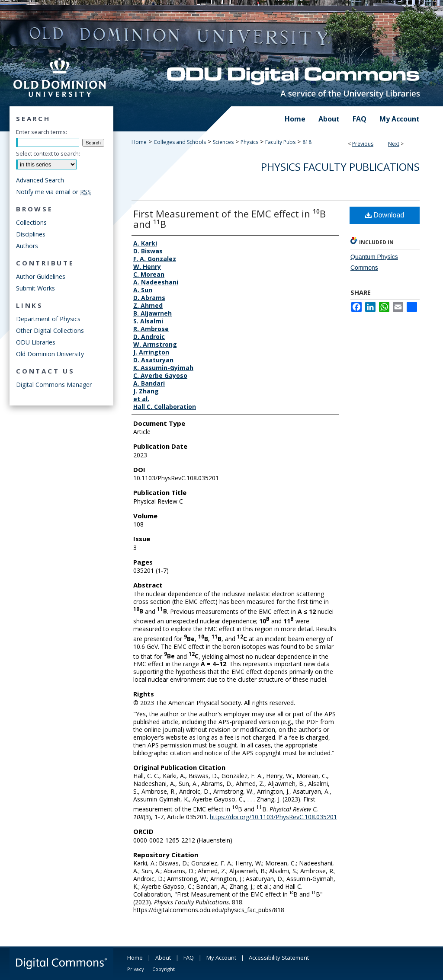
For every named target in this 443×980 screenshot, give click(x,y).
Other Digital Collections (50, 330)
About (163, 958)
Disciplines (31, 234)
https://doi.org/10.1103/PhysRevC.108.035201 (273, 817)
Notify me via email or (53, 192)
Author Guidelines (41, 276)
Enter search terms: (42, 132)
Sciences (223, 142)
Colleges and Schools (180, 142)
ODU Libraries (36, 342)
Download (385, 215)
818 (307, 142)
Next (394, 144)
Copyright (164, 969)
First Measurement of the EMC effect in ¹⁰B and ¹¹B (230, 219)
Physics (249, 142)
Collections (31, 222)
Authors (27, 246)
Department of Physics (48, 319)
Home (139, 142)
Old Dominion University (50, 354)
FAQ (189, 958)
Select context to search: (48, 153)
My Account (221, 958)
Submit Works (35, 288)
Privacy (136, 969)
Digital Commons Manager (54, 385)
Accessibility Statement (279, 958)
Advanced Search (40, 180)
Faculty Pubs (280, 142)
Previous (363, 144)
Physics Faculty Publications (340, 167)
